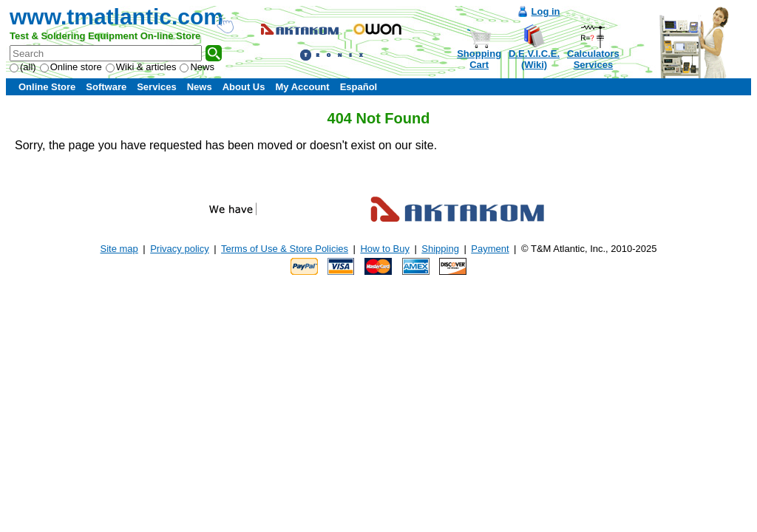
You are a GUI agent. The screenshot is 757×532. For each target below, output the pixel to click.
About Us (244, 87)
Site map (119, 249)
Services (157, 87)
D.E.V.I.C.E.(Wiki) (534, 59)
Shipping (440, 249)
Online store (71, 67)
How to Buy (384, 249)
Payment (490, 249)
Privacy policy (179, 249)
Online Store (47, 87)
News (197, 67)
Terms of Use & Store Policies (285, 249)
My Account (302, 87)
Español (359, 87)
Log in (546, 11)
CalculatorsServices (593, 59)
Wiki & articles (141, 67)
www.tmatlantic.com (116, 17)
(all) (23, 67)
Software (106, 87)
